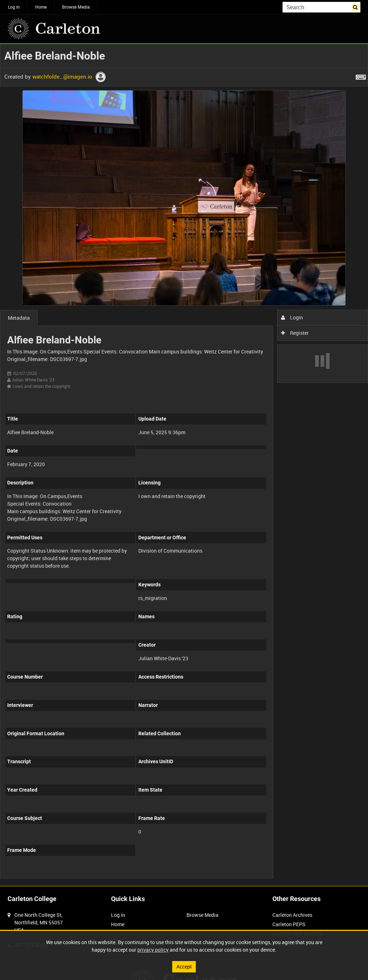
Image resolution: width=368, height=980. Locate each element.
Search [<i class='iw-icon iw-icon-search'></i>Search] (356, 6)
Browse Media (76, 7)
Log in (14, 7)
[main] (184, 465)
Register (295, 333)
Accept (184, 967)
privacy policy (153, 950)
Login (292, 317)
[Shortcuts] (361, 76)
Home (41, 7)
